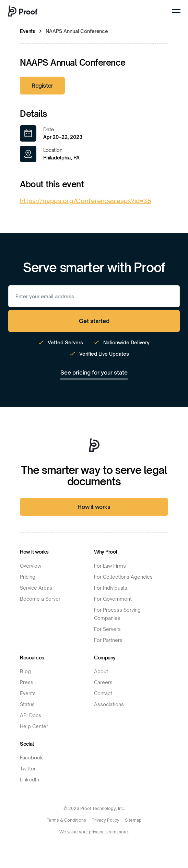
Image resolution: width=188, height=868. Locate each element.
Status (27, 704)
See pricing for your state (94, 372)
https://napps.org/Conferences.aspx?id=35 (85, 201)
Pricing (28, 577)
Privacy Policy (105, 820)
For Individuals (111, 588)
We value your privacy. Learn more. (94, 832)
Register (42, 86)
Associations (109, 704)
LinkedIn (30, 780)
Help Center (34, 726)
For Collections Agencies (123, 577)
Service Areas (36, 588)
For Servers (107, 629)
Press (27, 682)
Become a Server (40, 599)
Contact (103, 693)
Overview (31, 566)
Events (28, 31)
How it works (94, 507)
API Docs (31, 715)
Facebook (31, 758)
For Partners (108, 640)
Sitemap (133, 820)
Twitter (28, 769)
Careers (103, 682)
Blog (25, 671)
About (101, 671)
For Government (113, 599)
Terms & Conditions (66, 820)
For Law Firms (110, 566)
